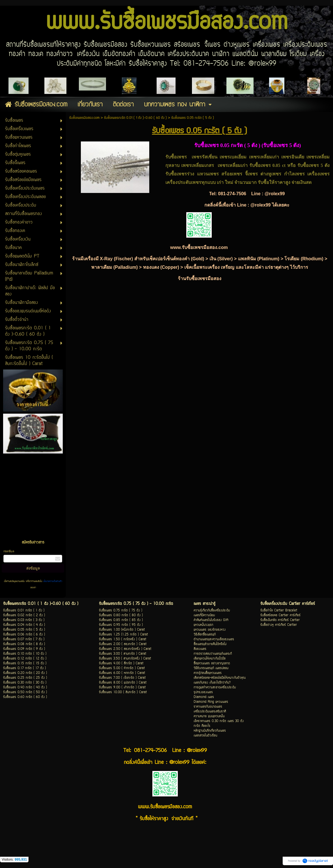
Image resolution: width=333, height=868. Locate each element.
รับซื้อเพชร (308, 165)
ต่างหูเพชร (271, 174)
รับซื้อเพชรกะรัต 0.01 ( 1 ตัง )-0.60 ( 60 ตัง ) (135, 118)
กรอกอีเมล (9, 552)
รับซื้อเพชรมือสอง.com (84, 118)
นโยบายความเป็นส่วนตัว (52, 581)
